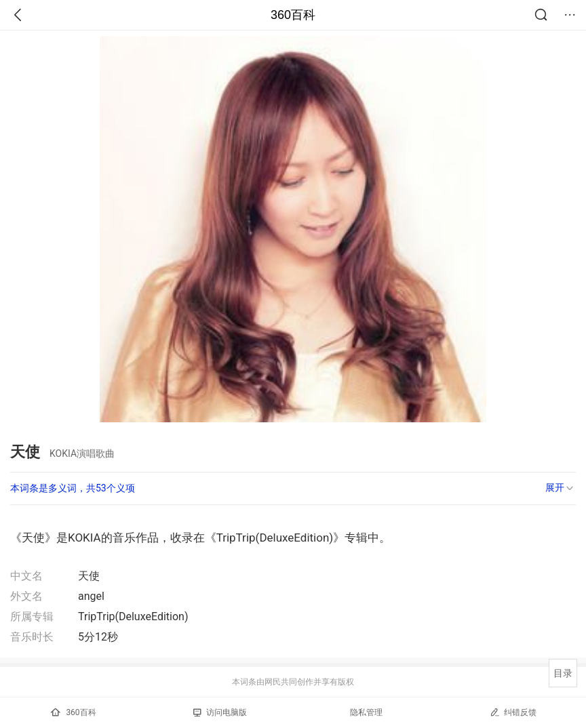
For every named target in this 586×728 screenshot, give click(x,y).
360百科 (293, 15)
